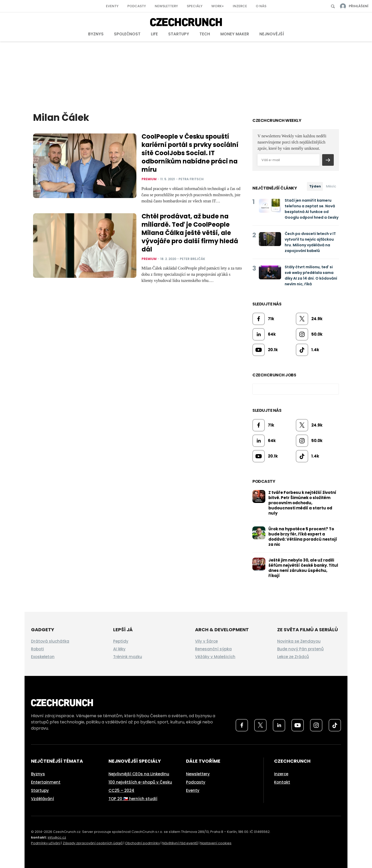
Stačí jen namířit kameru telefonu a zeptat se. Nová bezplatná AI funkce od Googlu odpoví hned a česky (312, 209)
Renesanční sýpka (213, 649)
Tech (205, 34)
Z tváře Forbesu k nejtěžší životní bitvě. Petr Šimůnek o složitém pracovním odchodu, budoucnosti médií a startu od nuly (302, 503)
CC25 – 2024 (121, 790)
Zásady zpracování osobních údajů (93, 843)
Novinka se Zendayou (299, 641)
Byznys (96, 34)
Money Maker (235, 34)
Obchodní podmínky (142, 843)
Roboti (37, 649)
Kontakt (282, 782)
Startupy (179, 34)
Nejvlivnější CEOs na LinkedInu (139, 774)
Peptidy (121, 641)
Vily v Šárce (206, 641)
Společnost (127, 34)
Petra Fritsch (191, 179)
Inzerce (240, 6)
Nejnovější (272, 34)
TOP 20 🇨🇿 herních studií (133, 799)
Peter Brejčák (192, 259)
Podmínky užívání (46, 843)
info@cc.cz (57, 837)
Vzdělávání (42, 799)
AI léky (119, 649)
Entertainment (46, 782)
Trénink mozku (128, 657)
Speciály (195, 6)
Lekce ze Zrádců (293, 657)
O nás (261, 6)
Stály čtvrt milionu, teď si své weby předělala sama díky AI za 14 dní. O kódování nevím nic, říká (311, 275)
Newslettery (166, 6)
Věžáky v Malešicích (215, 657)
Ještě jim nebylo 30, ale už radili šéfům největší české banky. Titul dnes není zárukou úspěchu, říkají (303, 568)
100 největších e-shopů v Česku (140, 782)
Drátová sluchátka (50, 641)
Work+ (218, 6)
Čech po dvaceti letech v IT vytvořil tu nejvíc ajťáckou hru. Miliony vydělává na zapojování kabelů (310, 242)
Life (154, 34)
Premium (149, 179)
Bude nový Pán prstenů (300, 649)
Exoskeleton (43, 657)
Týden (315, 186)
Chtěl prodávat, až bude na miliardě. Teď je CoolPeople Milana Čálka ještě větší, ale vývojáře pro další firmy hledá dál (190, 233)
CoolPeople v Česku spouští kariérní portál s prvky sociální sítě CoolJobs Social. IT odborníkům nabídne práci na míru (190, 153)
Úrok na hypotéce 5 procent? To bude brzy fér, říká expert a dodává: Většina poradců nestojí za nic (303, 537)
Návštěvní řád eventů (180, 843)
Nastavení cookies (216, 843)
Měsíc (331, 186)
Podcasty (137, 6)
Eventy (112, 6)
